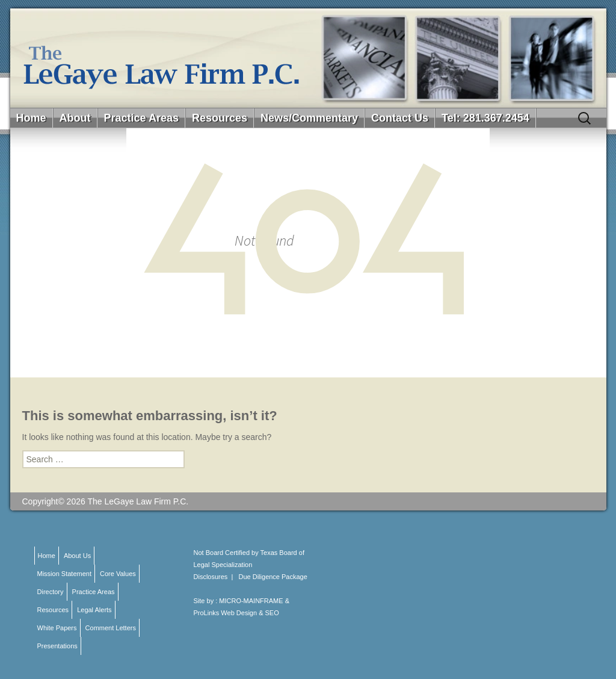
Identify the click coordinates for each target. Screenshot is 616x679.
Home (31, 118)
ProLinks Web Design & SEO (236, 613)
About (75, 118)
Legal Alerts (94, 610)
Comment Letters (111, 628)
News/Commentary (309, 118)
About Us (77, 556)
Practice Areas (141, 118)
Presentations (57, 646)
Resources (220, 118)
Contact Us (400, 118)
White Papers (57, 628)
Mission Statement (64, 574)
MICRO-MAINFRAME (251, 601)
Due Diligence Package (273, 577)
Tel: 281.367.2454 (485, 118)
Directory (51, 592)
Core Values (118, 574)
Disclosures (211, 577)
